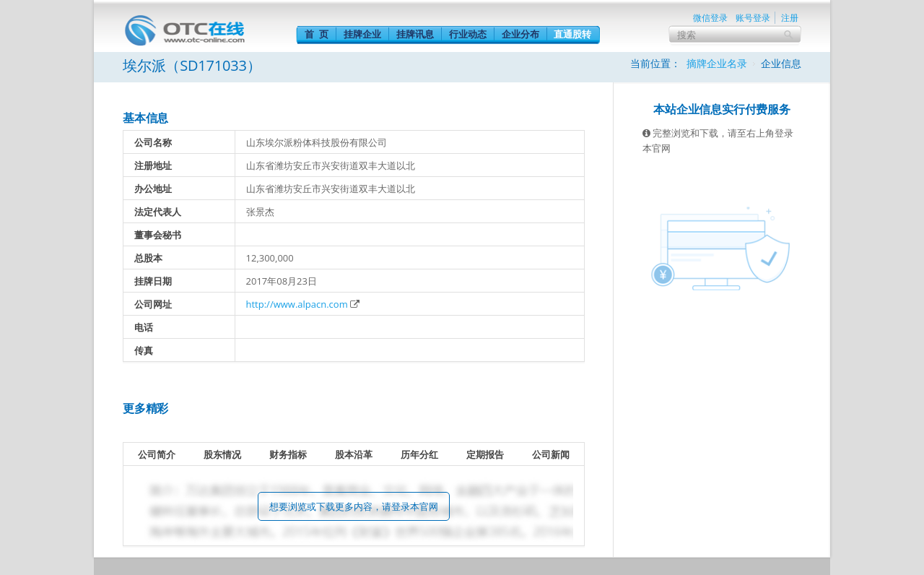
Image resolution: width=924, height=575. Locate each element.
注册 (790, 18)
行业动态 (468, 34)
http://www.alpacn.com (297, 304)
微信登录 (710, 18)
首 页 (317, 34)
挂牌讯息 (415, 34)
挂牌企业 (362, 34)
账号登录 (753, 18)
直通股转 (572, 34)
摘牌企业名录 (717, 63)
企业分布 (520, 34)
